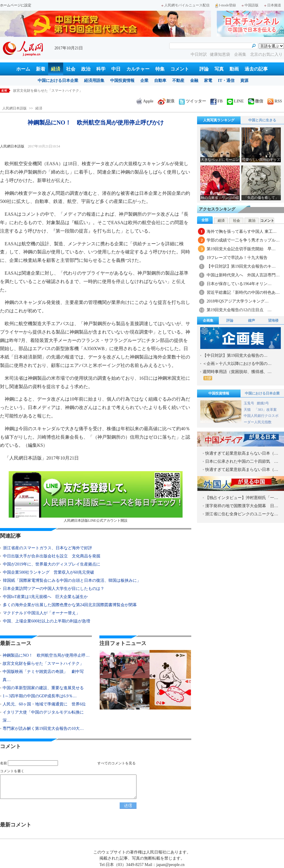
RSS (275, 101)
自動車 (160, 81)
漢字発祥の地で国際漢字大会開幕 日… (242, 506)
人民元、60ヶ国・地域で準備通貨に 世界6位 (44, 704)
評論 (204, 69)
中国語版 (250, 5)
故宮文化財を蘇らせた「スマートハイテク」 (43, 663)
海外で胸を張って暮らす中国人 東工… (242, 232)
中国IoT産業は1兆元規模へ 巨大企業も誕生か (45, 597)
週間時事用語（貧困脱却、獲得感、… (237, 375)
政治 (86, 69)
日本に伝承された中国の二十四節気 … (242, 461)
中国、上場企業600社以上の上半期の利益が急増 (47, 621)
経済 (56, 69)
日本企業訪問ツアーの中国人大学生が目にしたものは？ (54, 589)
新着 (41, 69)
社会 (71, 69)
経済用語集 (94, 81)
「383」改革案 (265, 410)
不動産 (178, 81)
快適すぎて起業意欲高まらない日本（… (242, 453)
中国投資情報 (122, 81)
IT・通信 (226, 81)
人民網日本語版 (14, 108)
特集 (160, 69)
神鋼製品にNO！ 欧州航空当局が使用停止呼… (46, 655)
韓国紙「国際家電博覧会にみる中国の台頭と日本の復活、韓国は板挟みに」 (74, 580)
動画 (234, 69)
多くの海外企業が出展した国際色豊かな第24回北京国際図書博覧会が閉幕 (70, 605)
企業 (144, 81)
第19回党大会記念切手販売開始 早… (241, 249)
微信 (256, 101)
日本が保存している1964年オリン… (239, 284)
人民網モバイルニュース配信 (185, 5)
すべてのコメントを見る (116, 763)
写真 (219, 69)
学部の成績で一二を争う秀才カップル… (243, 240)
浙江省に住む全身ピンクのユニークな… (242, 514)
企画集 (241, 54)
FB (216, 101)
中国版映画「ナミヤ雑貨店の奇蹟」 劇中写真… (43, 676)
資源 (244, 81)
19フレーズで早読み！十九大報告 (237, 258)
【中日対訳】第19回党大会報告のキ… (241, 266)
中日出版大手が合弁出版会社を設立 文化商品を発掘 (52, 556)
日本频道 (273, 5)
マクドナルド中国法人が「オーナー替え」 (41, 613)
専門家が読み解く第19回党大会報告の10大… (43, 729)
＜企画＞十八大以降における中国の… (237, 364)
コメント (180, 69)
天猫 (248, 410)
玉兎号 (249, 403)
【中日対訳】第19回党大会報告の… (235, 355)
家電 (208, 81)
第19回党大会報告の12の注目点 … (239, 310)
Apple (145, 101)
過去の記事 (256, 69)
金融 (194, 81)
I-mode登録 (226, 5)
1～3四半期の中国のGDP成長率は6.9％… (40, 696)
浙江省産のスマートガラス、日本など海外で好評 (48, 548)
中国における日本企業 (58, 81)
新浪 (166, 101)
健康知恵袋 (221, 54)
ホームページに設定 (16, 5)
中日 (116, 69)
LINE (235, 101)
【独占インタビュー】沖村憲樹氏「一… (242, 498)
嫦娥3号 (263, 403)
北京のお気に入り (266, 54)
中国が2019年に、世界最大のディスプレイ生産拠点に (52, 564)
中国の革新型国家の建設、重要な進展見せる (43, 688)
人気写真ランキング (219, 120)
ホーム (23, 69)
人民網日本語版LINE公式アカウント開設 (96, 497)
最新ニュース (16, 643)
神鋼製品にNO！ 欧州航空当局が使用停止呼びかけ (54, 91)
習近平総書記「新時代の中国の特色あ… (243, 292)
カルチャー (138, 69)
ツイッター (192, 101)
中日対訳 (199, 54)
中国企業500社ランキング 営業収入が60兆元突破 (49, 572)
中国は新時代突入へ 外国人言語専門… (243, 275)
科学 (101, 69)
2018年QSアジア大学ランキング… (238, 301)
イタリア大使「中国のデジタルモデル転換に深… (43, 716)
